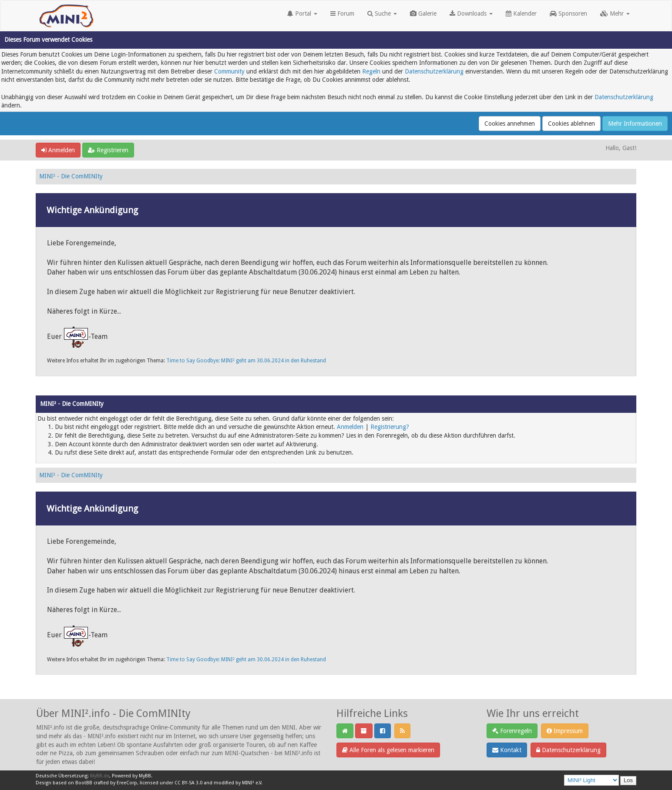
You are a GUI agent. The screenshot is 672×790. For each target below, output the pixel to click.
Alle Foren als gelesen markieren (388, 750)
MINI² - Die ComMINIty (71, 176)
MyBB (145, 776)
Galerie (423, 13)
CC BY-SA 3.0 (188, 783)
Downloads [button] (471, 13)
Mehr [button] (615, 13)
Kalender (521, 13)
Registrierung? (390, 427)
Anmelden (58, 150)
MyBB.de (100, 776)
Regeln (371, 71)
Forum (342, 13)
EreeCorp (127, 783)
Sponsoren (568, 13)
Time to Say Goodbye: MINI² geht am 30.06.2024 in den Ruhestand (246, 361)
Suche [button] (382, 13)
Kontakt (507, 750)
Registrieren (108, 150)
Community (229, 71)
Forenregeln (512, 731)
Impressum (565, 731)
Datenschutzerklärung (434, 71)
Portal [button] (302, 13)
